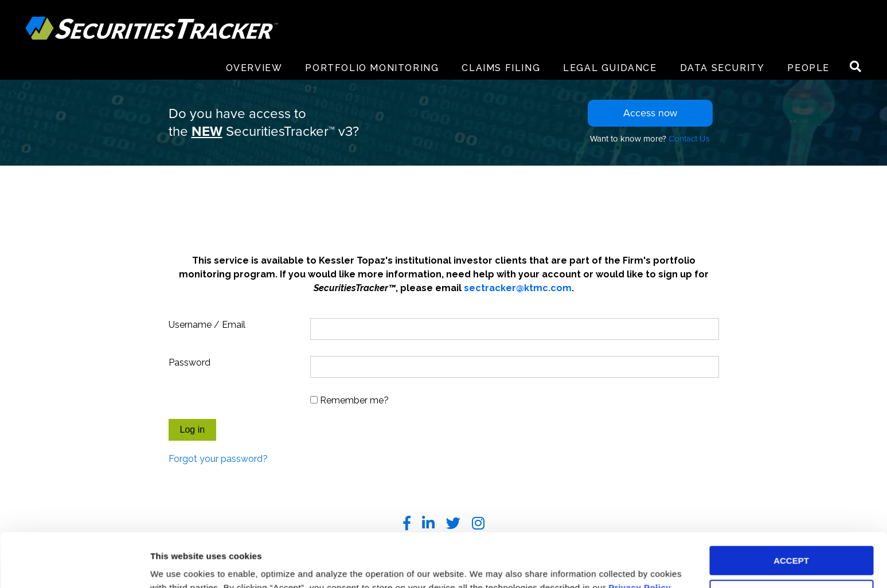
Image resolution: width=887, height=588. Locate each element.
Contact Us (689, 139)
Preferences (175, 565)
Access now (650, 113)
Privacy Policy (640, 534)
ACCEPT (791, 507)
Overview (254, 68)
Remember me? (354, 400)
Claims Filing (501, 68)
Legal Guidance (610, 68)
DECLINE (791, 541)
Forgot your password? (218, 459)
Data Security (722, 68)
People (808, 68)
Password (189, 362)
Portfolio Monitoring (372, 68)
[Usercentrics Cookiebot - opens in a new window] (74, 566)
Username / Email (207, 325)
